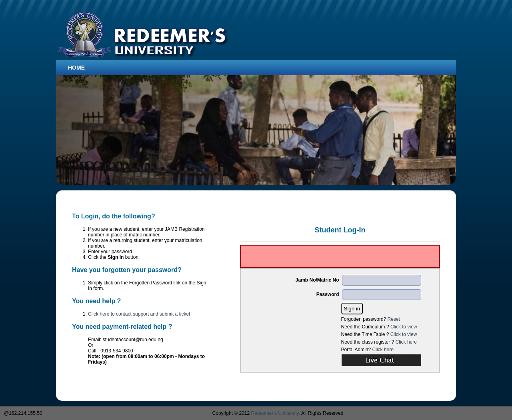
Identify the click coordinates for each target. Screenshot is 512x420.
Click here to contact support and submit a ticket (139, 314)
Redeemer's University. (276, 413)
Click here (406, 342)
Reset (394, 319)
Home (76, 68)
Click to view (404, 327)
